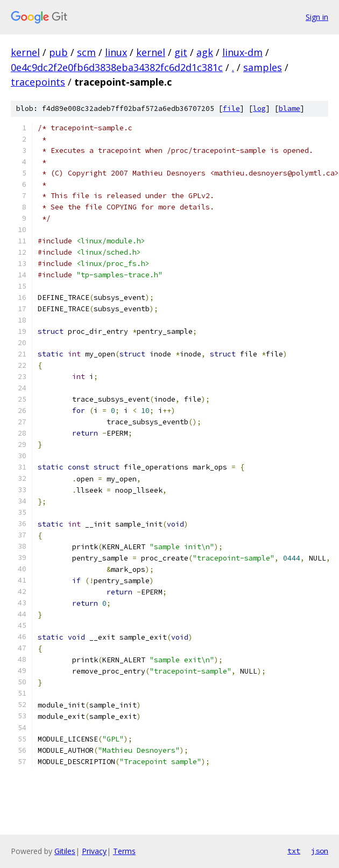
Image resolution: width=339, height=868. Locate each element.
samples (263, 67)
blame (289, 108)
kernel (25, 52)
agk (205, 52)
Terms (124, 851)
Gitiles (65, 851)
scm (86, 52)
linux (116, 52)
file (231, 108)
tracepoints (38, 82)
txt (294, 851)
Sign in (317, 17)
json (320, 851)
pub (58, 52)
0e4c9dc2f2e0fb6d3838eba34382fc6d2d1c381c (117, 67)
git (181, 52)
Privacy (94, 851)
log (259, 108)
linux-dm (242, 52)
